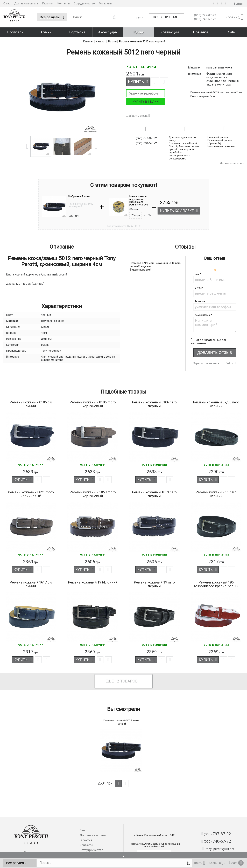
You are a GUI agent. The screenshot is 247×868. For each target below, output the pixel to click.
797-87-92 (205, 15)
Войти (229, 362)
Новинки (200, 32)
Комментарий (203, 314)
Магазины (105, 3)
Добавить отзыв (137, 115)
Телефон (200, 300)
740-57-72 (205, 19)
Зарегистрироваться (206, 362)
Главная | (89, 41)
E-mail (199, 287)
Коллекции (170, 32)
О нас (7, 3)
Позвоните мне (167, 17)
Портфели (15, 32)
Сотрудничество (84, 3)
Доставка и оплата (26, 3)
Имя (198, 273)
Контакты (64, 3)
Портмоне (77, 32)
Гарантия (48, 3)
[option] (62, 97)
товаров (129, 681)
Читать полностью (232, 163)
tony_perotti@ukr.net (218, 849)
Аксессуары (108, 32)
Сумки (46, 32)
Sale (231, 32)
